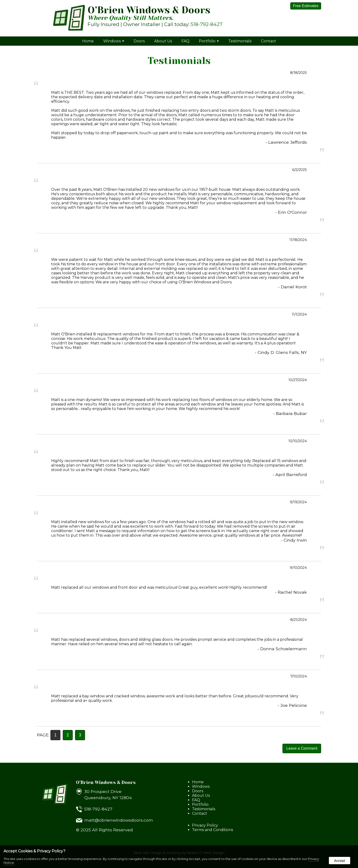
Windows (114, 41)
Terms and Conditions (213, 830)
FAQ (185, 41)
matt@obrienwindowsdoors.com (119, 820)
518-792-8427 (206, 24)
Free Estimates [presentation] (306, 6)
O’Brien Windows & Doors (106, 782)
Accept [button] (340, 861)
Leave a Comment (302, 748)
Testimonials (240, 41)
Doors (139, 41)
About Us (163, 41)
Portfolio (209, 41)
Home (88, 41)
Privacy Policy (205, 825)
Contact (268, 41)
